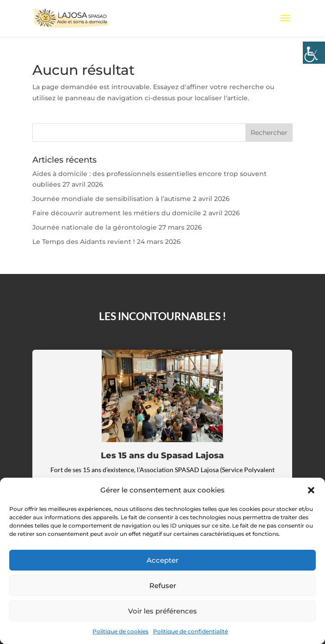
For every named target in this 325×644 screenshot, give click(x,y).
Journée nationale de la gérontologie (95, 227)
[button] (311, 490)
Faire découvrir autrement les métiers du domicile (117, 213)
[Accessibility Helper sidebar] (314, 53)
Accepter (162, 560)
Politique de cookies (120, 631)
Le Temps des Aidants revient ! (84, 242)
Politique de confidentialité (190, 631)
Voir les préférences (162, 611)
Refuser (163, 586)
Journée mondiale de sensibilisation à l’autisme (112, 199)
